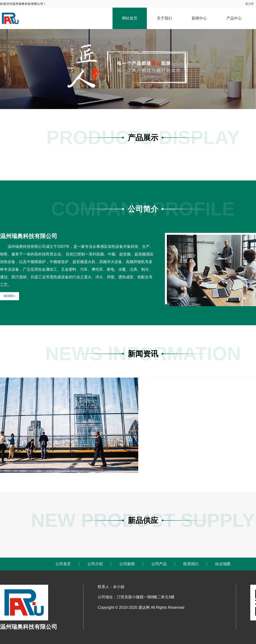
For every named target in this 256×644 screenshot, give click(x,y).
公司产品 (159, 564)
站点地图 (223, 564)
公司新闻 (127, 564)
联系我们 (191, 564)
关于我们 (164, 18)
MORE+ (10, 296)
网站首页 (130, 18)
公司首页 (63, 564)
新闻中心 (199, 18)
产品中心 (234, 18)
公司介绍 (95, 564)
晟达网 (249, 4)
